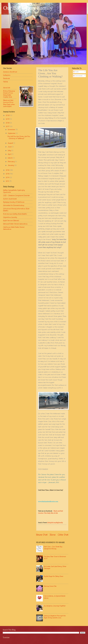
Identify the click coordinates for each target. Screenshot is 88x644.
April (10, 154)
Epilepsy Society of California (14, 202)
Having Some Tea (50, 586)
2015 (8, 174)
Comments (78, 76)
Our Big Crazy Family (28, 8)
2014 (8, 177)
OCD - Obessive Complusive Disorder (16, 195)
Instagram (7, 75)
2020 (8, 115)
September (12, 133)
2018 (8, 123)
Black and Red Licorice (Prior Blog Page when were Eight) (9, 103)
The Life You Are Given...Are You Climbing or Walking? (19, 137)
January (11, 165)
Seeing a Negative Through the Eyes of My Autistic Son (55, 617)
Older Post (63, 535)
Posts (76, 72)
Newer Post (42, 535)
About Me (7, 88)
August (11, 143)
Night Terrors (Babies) (11, 220)
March (10, 158)
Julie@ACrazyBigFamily (55, 523)
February (11, 162)
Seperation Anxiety (10, 217)
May (10, 150)
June (10, 147)
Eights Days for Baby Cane (54, 576)
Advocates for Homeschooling (14, 205)
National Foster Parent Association (15, 224)
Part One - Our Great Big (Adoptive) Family (53, 548)
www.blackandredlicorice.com (48, 502)
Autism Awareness (10, 199)
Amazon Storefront (10, 72)
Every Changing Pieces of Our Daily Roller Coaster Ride (9, 94)
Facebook (6, 78)
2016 (8, 170)
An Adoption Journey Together (55, 606)
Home (53, 535)
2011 (8, 181)
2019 (8, 119)
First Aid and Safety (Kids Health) (15, 214)
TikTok (5, 82)
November (12, 129)
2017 (8, 126)
